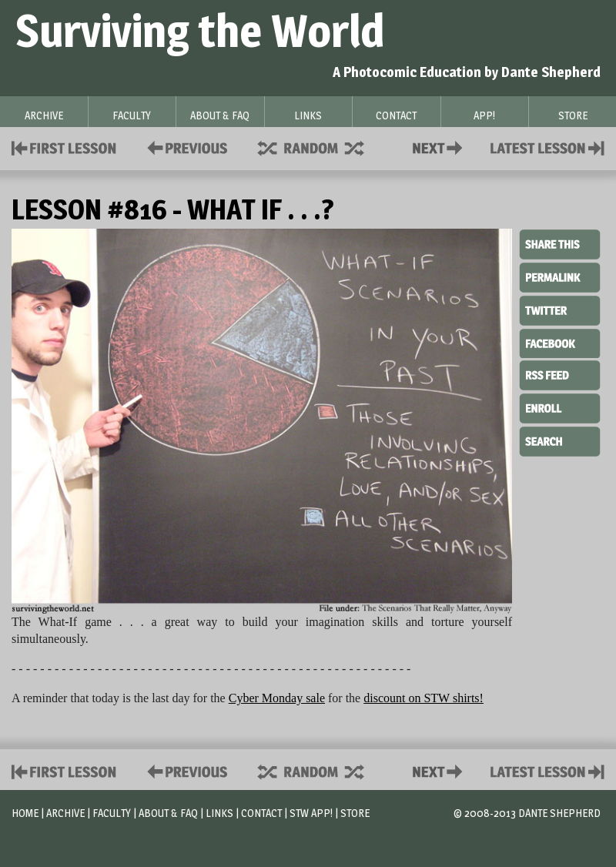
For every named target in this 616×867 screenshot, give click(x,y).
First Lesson (64, 147)
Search (560, 440)
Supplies (321, 147)
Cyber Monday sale (277, 698)
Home (25, 813)
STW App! (311, 813)
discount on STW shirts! (423, 698)
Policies (184, 147)
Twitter (560, 310)
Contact (440, 147)
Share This (560, 245)
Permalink (560, 277)
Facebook (560, 342)
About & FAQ (168, 813)
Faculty (112, 813)
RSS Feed (560, 374)
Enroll (560, 407)
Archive (65, 813)
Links (219, 813)
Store (355, 813)
